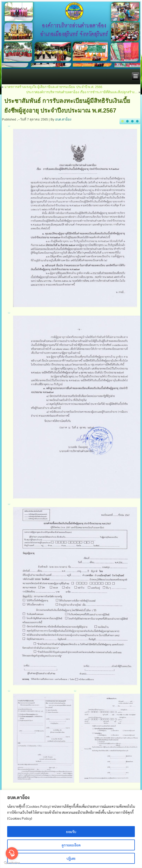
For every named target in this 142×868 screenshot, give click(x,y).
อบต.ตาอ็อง (63, 119)
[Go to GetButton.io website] (12, 863)
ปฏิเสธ (71, 858)
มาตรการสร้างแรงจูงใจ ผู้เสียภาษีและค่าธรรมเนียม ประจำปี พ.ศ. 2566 (53, 87)
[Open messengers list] (12, 853)
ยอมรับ (71, 832)
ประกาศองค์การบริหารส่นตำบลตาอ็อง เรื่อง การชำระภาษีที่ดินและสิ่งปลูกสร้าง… (82, 92)
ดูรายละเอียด (71, 845)
